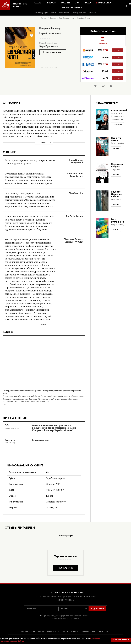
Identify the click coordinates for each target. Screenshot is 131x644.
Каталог (38, 3)
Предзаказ (117, 124)
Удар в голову (118, 225)
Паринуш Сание (116, 139)
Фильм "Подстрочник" (73, 7)
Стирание (115, 170)
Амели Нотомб (119, 111)
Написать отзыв (66, 568)
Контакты (93, 13)
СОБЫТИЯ (85, 631)
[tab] (103, 40)
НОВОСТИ (75, 631)
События (65, 3)
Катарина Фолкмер (50, 28)
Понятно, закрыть (121, 640)
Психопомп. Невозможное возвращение (118, 116)
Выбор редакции (41, 13)
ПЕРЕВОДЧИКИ (53, 631)
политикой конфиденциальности (66, 618)
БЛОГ (94, 631)
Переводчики (65, 13)
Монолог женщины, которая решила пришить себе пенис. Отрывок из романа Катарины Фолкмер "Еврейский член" (54, 428)
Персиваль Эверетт (117, 165)
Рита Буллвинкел (118, 221)
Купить (117, 50)
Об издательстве (79, 13)
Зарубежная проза (49, 67)
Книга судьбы (117, 143)
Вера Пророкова (49, 46)
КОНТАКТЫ (104, 631)
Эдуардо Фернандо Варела (117, 194)
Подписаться (97, 609)
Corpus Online (104, 3)
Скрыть (44, 142)
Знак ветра (116, 200)
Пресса (88, 3)
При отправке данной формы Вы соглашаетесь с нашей (65, 617)
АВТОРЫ (41, 631)
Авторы (54, 13)
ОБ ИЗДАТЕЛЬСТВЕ (28, 631)
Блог (77, 3)
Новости (52, 3)
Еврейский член (41, 440)
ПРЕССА (65, 631)
